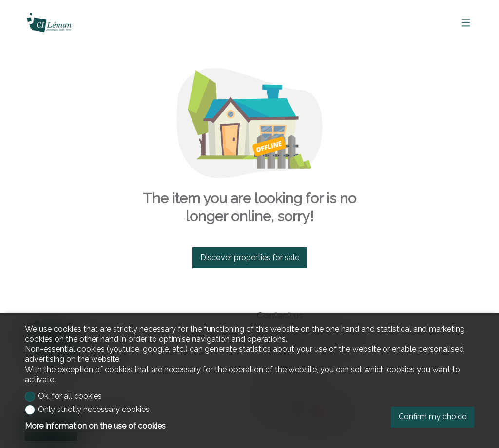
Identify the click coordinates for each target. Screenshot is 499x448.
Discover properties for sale (250, 257)
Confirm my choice (432, 417)
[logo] (49, 22)
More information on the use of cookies (95, 426)
